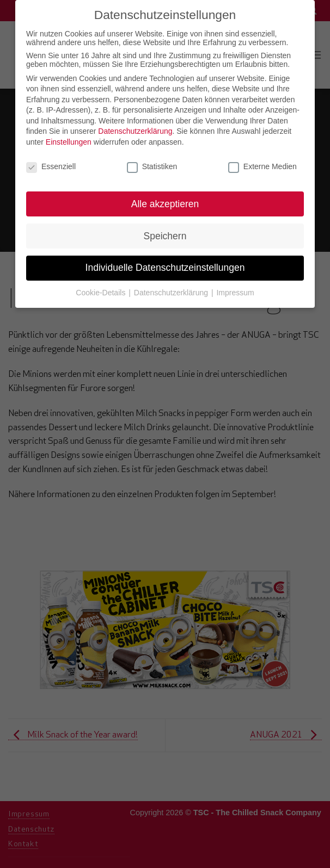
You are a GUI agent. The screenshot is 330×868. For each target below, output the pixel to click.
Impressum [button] (235, 288)
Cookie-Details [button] (102, 288)
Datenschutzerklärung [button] (172, 288)
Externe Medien (262, 162)
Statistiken (152, 162)
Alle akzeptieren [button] (165, 199)
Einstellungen (69, 137)
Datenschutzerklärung (135, 126)
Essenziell (51, 162)
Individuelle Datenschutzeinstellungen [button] (165, 263)
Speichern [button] (165, 231)
